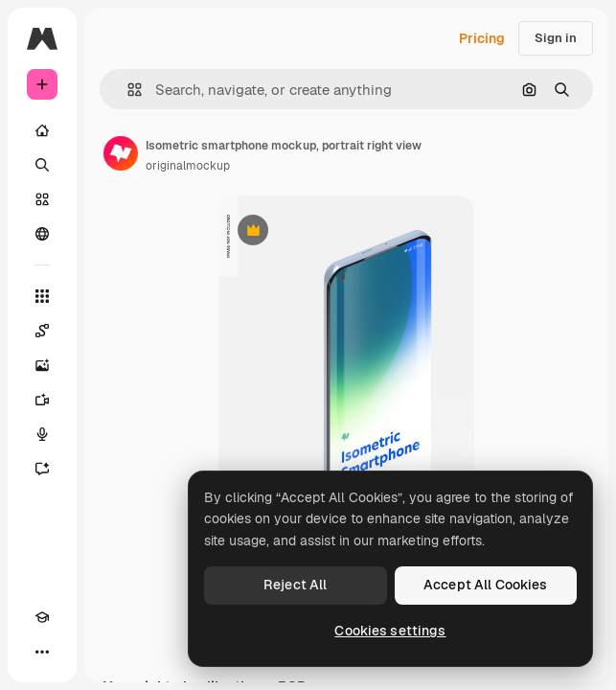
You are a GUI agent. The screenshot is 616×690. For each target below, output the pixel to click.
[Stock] (42, 199)
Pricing (482, 38)
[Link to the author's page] (121, 153)
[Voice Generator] (42, 434)
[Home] (42, 130)
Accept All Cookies (486, 585)
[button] (127, 90)
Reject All (295, 585)
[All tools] (42, 296)
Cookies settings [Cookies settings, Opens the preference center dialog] (390, 631)
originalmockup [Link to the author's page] (188, 166)
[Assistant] (42, 469)
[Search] (42, 165)
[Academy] (42, 617)
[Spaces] (42, 331)
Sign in (556, 38)
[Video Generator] (42, 400)
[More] (42, 652)
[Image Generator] (42, 365)
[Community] (42, 234)
